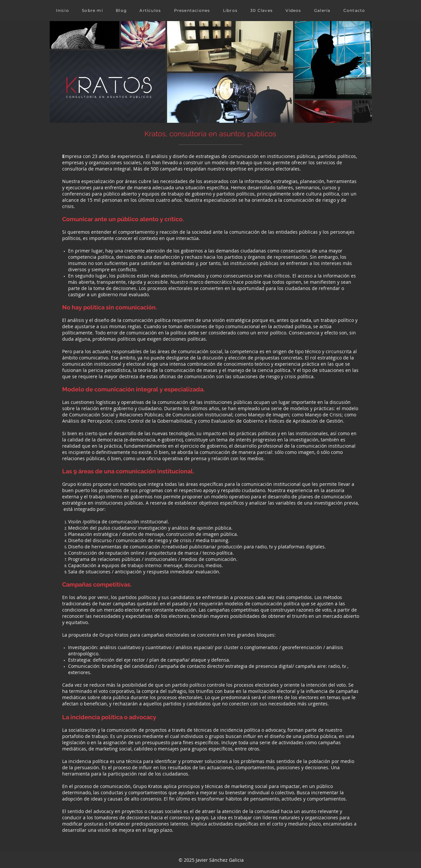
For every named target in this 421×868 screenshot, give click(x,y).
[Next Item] (361, 72)
